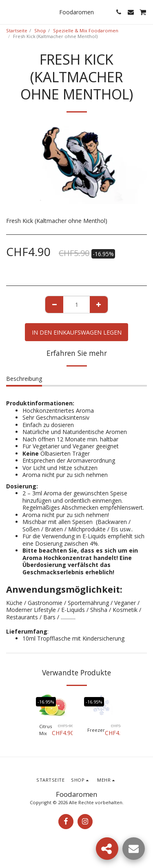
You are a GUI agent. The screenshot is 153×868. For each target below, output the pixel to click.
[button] (9, 12)
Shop (40, 30)
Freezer (96, 730)
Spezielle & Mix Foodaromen (86, 30)
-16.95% (46, 702)
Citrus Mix (45, 730)
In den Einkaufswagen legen (77, 332)
